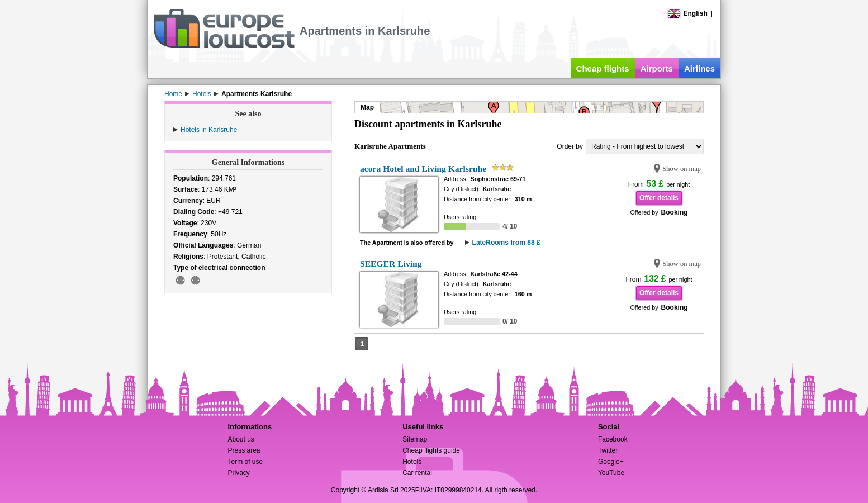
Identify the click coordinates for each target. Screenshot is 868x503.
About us (241, 439)
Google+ (611, 462)
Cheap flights (603, 68)
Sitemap (415, 439)
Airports (657, 68)
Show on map (682, 169)
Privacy (238, 473)
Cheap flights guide (431, 450)
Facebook (613, 439)
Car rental (417, 473)
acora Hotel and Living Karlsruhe (423, 169)
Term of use (245, 462)
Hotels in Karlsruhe (209, 130)
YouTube (611, 473)
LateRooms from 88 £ (506, 243)
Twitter (608, 450)
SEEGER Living (391, 264)
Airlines (699, 68)
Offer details (659, 198)
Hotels (412, 462)
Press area (244, 450)
